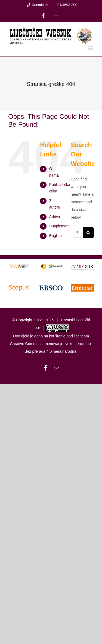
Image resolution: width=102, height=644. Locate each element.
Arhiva (55, 217)
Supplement (59, 226)
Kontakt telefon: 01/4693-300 (51, 5)
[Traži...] (77, 232)
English (55, 236)
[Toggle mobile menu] (91, 48)
